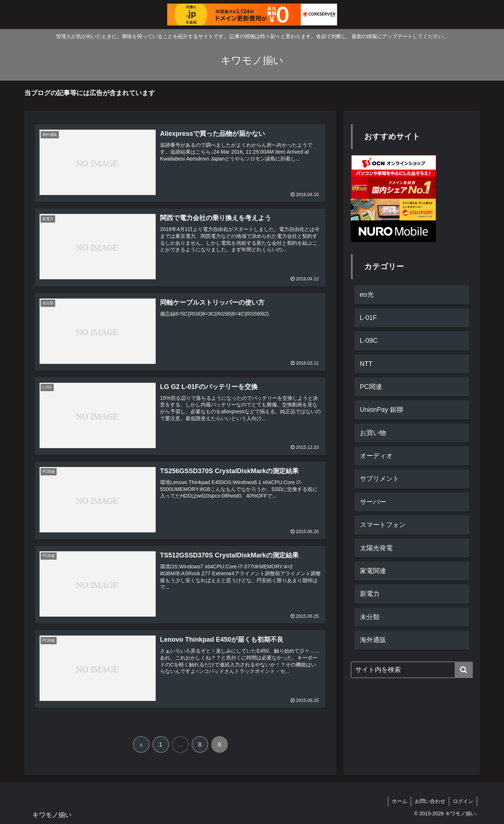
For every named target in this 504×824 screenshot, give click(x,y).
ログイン (463, 801)
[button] (464, 670)
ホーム (399, 801)
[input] (412, 670)
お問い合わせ (430, 801)
